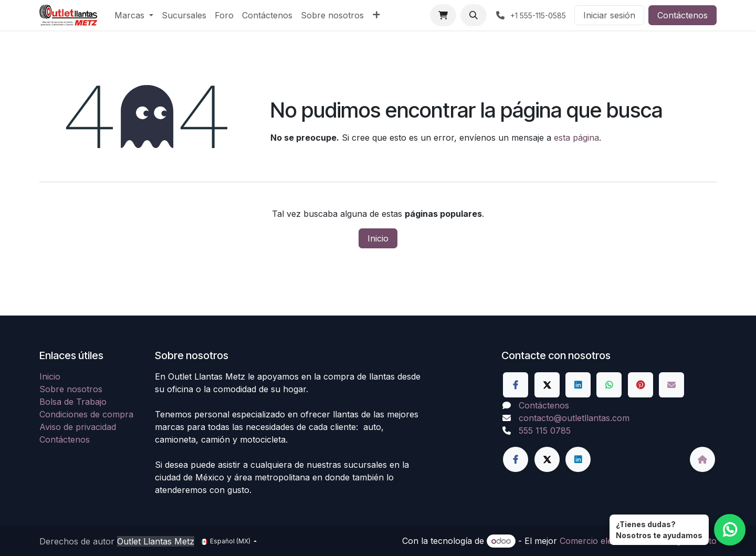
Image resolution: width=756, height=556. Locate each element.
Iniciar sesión (609, 15)
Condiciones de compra (86, 414)
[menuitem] (134, 15)
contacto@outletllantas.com (574, 418)
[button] (474, 15)
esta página (576, 138)
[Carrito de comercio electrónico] (443, 15)
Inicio (378, 238)
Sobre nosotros (71, 389)
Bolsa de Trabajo (73, 402)
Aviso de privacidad (78, 427)
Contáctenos (682, 15)
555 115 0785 (545, 431)
